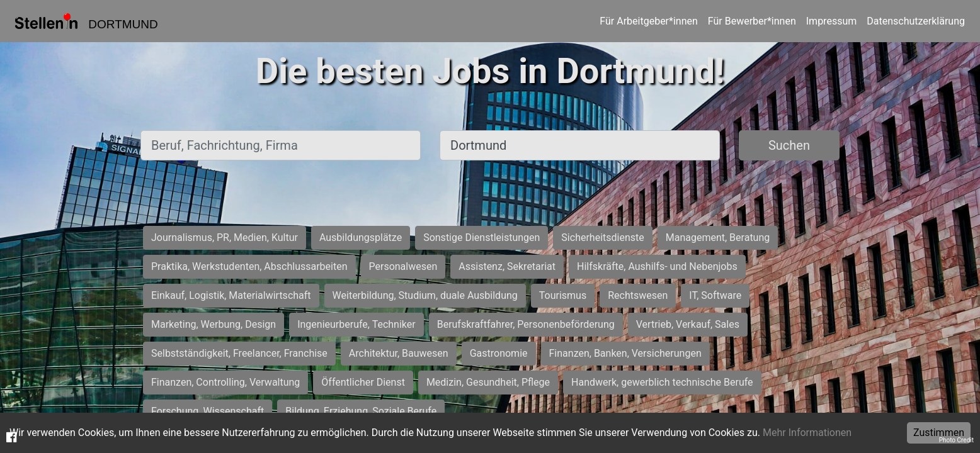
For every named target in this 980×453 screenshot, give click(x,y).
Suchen (789, 145)
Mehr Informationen (807, 433)
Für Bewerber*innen (752, 21)
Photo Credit (956, 440)
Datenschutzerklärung (916, 21)
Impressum (832, 21)
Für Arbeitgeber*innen (648, 21)
